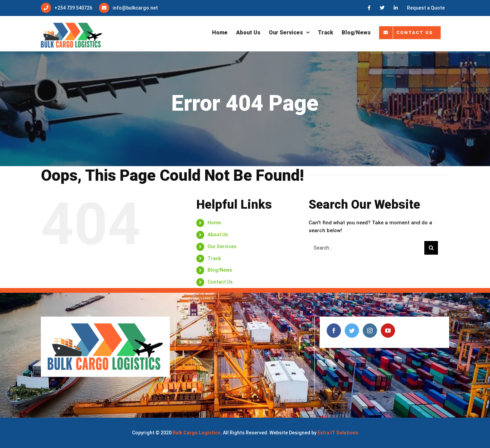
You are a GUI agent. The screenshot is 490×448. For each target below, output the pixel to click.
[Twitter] (352, 331)
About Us (218, 235)
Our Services (222, 246)
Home (214, 223)
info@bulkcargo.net (135, 8)
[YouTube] (388, 331)
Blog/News (220, 270)
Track (214, 258)
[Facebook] (334, 331)
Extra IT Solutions (338, 433)
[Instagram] (370, 331)
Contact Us (220, 282)
